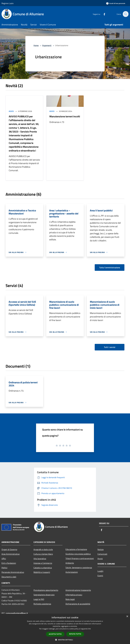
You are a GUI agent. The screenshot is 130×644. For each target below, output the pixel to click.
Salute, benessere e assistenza (79, 568)
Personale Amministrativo (13, 572)
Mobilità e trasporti (42, 572)
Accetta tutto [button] (55, 634)
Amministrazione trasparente (78, 590)
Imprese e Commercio (43, 563)
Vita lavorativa (40, 559)
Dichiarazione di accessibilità (78, 604)
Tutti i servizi (110, 347)
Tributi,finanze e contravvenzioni (80, 558)
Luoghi (100, 571)
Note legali (70, 599)
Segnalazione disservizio (44, 595)
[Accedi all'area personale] (116, 3)
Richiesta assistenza (42, 604)
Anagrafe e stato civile (43, 549)
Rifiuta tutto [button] (75, 634)
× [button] (127, 617)
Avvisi (11, 111)
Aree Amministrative (11, 554)
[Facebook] (103, 14)
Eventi (100, 576)
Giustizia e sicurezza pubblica (78, 554)
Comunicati (102, 554)
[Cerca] (125, 14)
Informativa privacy (74, 595)
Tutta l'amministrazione (110, 268)
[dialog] (65, 629)
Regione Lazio (7, 3)
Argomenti (47, 45)
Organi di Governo (9, 549)
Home (36, 45)
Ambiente (70, 563)
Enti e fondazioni (9, 563)
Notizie (101, 549)
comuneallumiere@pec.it (17, 613)
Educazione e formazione (76, 549)
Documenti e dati (9, 577)
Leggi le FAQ (39, 599)
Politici (4, 568)
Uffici (4, 559)
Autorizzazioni (72, 572)
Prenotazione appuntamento (46, 590)
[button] (65, 640)
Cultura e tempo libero (43, 554)
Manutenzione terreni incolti (65, 116)
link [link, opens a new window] (89, 629)
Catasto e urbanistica (43, 568)
